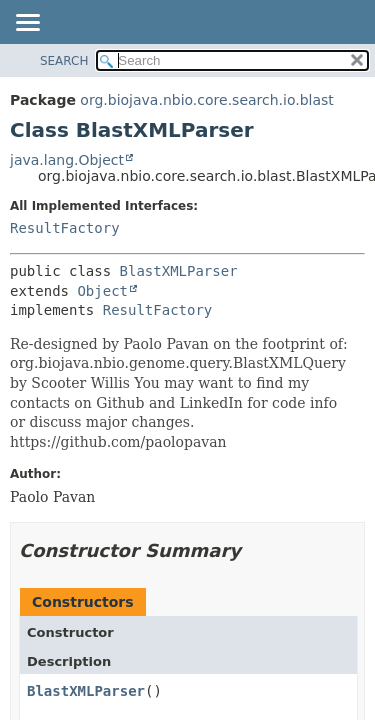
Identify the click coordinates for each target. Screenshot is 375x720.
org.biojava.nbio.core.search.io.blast (206, 100)
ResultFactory (65, 228)
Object (102, 291)
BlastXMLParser (179, 271)
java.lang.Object (67, 160)
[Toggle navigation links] (27, 24)
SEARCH (64, 61)
